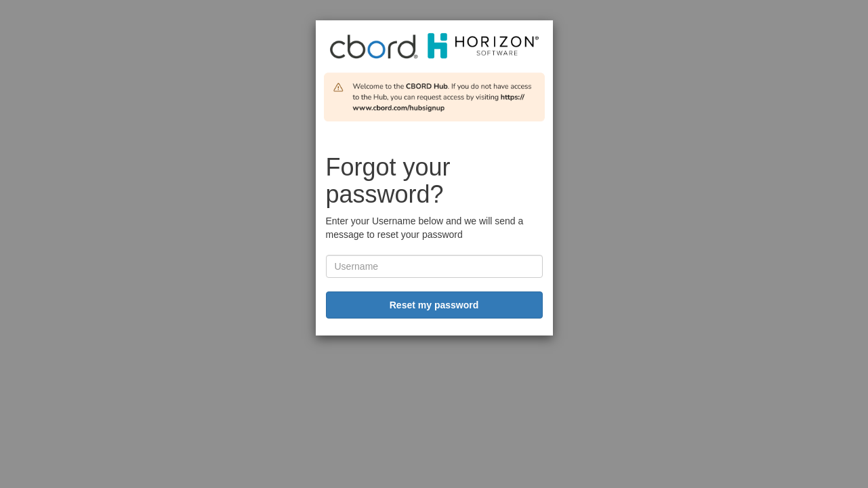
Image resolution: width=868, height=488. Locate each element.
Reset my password (434, 305)
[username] (434, 266)
